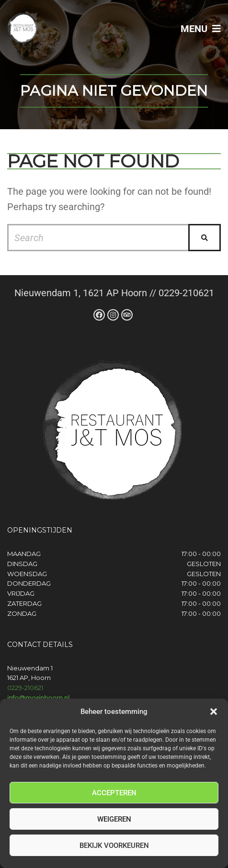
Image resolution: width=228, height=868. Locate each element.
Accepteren (114, 793)
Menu (201, 29)
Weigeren (114, 819)
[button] (214, 712)
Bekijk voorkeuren (114, 846)
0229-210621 (25, 688)
